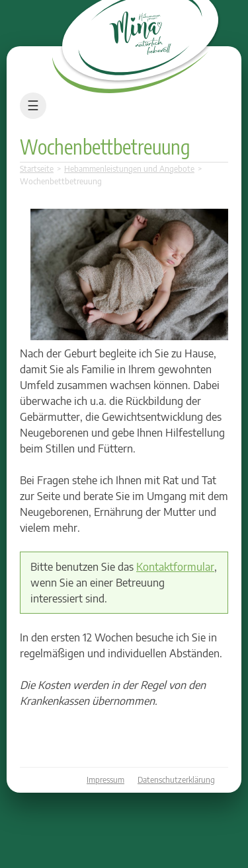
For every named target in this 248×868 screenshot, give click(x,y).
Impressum (105, 780)
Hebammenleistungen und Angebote (129, 169)
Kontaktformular (175, 567)
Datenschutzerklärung (176, 780)
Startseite (37, 169)
